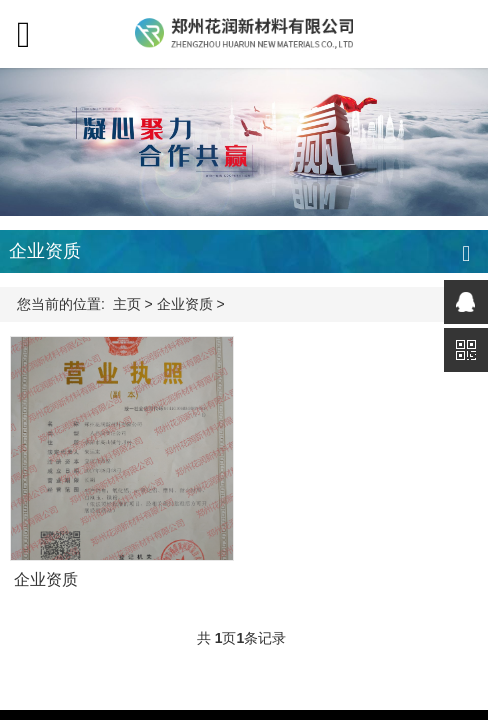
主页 (127, 304)
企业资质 (185, 304)
